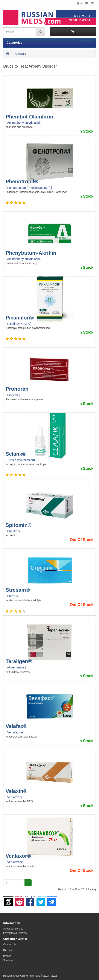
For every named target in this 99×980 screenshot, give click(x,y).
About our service (13, 929)
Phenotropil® (22, 181)
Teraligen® (19, 661)
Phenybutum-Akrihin (31, 253)
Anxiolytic (20, 54)
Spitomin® (18, 525)
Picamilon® (20, 318)
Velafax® (16, 726)
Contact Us (10, 945)
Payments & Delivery (15, 933)
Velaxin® (16, 791)
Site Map (8, 960)
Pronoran (17, 389)
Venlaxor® (18, 856)
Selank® (16, 454)
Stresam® (18, 590)
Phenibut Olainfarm (29, 117)
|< (7, 882)
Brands (7, 956)
